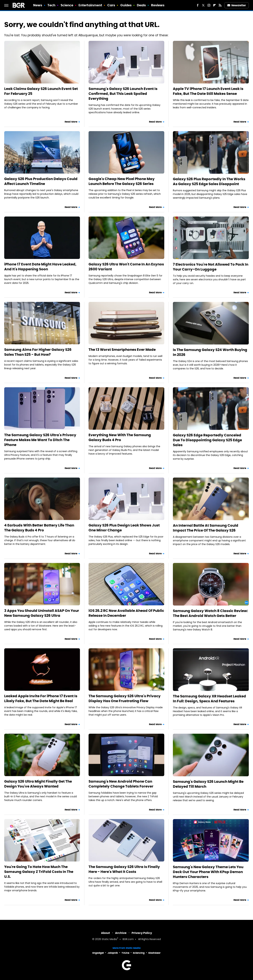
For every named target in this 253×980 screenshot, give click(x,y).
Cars (111, 5)
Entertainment (90, 5)
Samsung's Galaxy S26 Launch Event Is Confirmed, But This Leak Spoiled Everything (123, 94)
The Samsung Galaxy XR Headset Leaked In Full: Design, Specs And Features (209, 699)
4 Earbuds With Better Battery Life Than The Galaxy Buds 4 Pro (39, 528)
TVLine (125, 953)
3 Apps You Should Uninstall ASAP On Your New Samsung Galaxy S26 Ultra (42, 613)
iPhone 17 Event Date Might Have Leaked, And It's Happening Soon (40, 267)
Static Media (109, 939)
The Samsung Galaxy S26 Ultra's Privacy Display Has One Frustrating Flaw (125, 698)
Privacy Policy (142, 933)
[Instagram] (209, 5)
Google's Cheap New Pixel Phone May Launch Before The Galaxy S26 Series (122, 181)
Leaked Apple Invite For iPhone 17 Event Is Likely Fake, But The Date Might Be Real (41, 698)
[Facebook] (198, 5)
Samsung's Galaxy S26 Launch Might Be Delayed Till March (208, 784)
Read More (71, 122)
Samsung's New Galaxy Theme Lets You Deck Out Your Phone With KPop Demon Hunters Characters (208, 872)
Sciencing (139, 953)
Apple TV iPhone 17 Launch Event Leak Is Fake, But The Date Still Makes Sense (208, 91)
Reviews (158, 5)
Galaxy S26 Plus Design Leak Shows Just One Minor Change (124, 528)
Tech (51, 5)
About (106, 933)
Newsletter (237, 5)
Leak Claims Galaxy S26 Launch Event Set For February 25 (41, 91)
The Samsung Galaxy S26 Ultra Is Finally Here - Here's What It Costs (124, 869)
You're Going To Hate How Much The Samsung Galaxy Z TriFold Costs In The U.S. (39, 872)
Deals (141, 5)
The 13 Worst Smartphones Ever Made (122, 350)
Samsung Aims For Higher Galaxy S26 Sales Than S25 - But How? (38, 352)
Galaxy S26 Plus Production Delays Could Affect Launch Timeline (41, 181)
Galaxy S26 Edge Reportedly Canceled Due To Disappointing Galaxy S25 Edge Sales (207, 440)
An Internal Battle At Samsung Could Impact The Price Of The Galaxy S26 (206, 528)
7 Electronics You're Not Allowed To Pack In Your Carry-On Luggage (211, 267)
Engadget (98, 953)
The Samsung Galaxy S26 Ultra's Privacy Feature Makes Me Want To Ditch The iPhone (40, 440)
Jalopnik (113, 953)
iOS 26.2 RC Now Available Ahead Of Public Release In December (126, 613)
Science (67, 5)
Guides (126, 5)
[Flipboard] (215, 5)
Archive (121, 933)
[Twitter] (203, 5)
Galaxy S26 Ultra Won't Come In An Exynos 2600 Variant (126, 267)
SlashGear (154, 953)
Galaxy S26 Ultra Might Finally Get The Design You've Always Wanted (38, 784)
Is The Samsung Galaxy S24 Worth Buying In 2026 (210, 352)
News (38, 5)
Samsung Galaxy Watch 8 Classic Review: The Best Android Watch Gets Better (210, 613)
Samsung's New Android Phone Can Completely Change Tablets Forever (121, 784)
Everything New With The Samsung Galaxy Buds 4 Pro (120, 437)
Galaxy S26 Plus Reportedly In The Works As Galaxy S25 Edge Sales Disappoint (209, 181)
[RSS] (220, 5)
